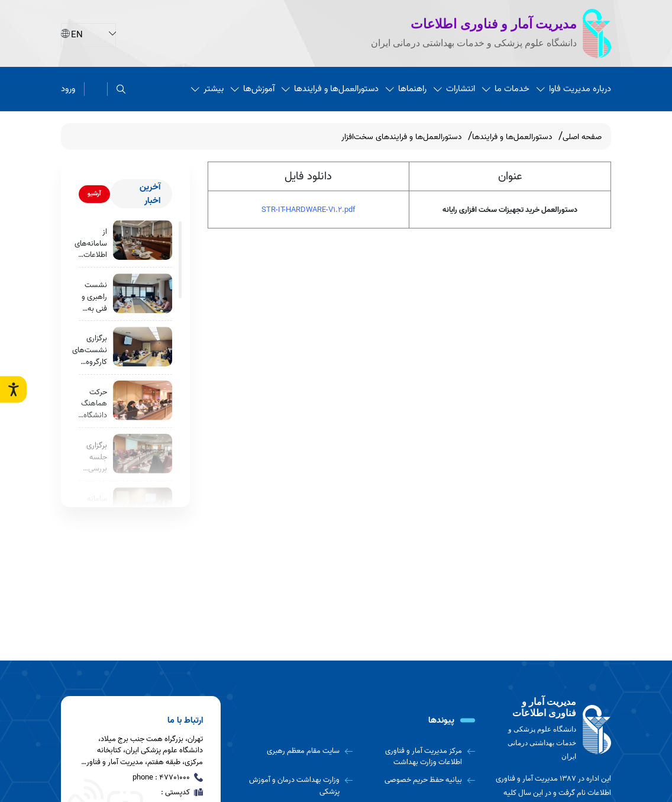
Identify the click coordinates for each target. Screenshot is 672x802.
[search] (121, 89)
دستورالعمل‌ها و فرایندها (330, 89)
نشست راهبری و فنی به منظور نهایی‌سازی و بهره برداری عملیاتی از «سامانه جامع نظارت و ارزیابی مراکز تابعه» (91, 297)
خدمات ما (506, 89)
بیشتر (207, 89)
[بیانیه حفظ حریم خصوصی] (419, 780)
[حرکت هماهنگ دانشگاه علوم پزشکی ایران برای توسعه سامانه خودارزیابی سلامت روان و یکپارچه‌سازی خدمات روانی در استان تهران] (143, 400)
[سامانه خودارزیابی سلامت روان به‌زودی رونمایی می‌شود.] (143, 507)
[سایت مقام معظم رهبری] (295, 751)
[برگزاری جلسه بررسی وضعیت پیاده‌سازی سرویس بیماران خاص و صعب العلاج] (143, 454)
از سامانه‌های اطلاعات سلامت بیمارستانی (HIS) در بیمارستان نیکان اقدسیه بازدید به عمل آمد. (91, 244)
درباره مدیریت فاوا (574, 89)
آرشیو (94, 194)
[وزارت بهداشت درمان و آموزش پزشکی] (295, 786)
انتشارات (454, 89)
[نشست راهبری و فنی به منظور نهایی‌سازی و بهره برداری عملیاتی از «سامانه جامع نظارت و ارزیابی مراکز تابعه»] (143, 293)
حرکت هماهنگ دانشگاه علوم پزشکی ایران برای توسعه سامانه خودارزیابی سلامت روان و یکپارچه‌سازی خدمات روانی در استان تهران (88, 404)
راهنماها (406, 89)
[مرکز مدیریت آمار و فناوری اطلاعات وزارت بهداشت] (419, 757)
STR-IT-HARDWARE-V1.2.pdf (308, 210)
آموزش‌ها (253, 89)
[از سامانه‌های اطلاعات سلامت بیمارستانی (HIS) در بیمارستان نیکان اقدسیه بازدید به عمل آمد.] (143, 240)
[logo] (552, 729)
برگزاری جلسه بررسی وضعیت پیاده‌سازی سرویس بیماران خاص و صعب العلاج (92, 457)
